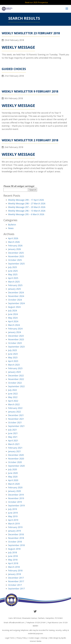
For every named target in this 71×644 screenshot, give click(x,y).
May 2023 (13, 357)
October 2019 (15, 502)
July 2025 (12, 267)
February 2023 (15, 368)
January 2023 (14, 372)
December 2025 (16, 253)
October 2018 (15, 542)
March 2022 (14, 404)
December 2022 (16, 376)
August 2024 (14, 307)
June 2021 (13, 433)
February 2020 (15, 487)
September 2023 (16, 347)
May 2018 (13, 560)
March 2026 (14, 242)
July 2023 (12, 350)
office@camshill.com (16, 623)
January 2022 (14, 412)
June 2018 (13, 556)
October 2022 (15, 383)
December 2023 (16, 336)
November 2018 (16, 538)
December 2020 (16, 455)
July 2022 (12, 390)
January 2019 (14, 531)
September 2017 (16, 589)
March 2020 (14, 484)
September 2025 (16, 264)
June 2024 (13, 314)
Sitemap (44, 638)
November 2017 (16, 581)
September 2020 (16, 466)
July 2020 (12, 469)
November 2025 (16, 256)
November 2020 (16, 459)
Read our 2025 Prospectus (36, 2)
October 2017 (15, 585)
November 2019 (16, 498)
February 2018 (15, 571)
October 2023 (15, 343)
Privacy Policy (22, 638)
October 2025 (15, 260)
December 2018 (16, 534)
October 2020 (15, 462)
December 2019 (16, 495)
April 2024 (13, 321)
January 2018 (14, 574)
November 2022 (16, 379)
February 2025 (15, 285)
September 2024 (16, 303)
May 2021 (13, 437)
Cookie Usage (34, 638)
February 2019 (15, 527)
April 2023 (13, 361)
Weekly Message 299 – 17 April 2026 (26, 200)
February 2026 (15, 246)
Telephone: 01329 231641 (36, 623)
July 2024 (12, 311)
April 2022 (13, 401)
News (11, 228)
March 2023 (14, 365)
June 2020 (13, 473)
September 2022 (16, 386)
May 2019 (13, 516)
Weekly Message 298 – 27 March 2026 (27, 203)
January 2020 (14, 491)
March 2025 (14, 282)
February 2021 (15, 448)
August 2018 (14, 549)
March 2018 (14, 567)
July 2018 (12, 552)
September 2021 (16, 426)
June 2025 (13, 271)
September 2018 (16, 545)
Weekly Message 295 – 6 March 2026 (26, 214)
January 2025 (14, 289)
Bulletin (12, 225)
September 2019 (16, 506)
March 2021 (14, 444)
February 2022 (15, 408)
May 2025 (13, 274)
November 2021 (16, 419)
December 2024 (16, 292)
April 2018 (13, 563)
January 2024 (14, 332)
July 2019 (12, 509)
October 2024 (15, 300)
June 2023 (13, 354)
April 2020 (13, 480)
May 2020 (13, 477)
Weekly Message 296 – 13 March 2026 (27, 211)
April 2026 (13, 238)
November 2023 (16, 339)
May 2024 (13, 318)
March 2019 (14, 524)
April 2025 (13, 278)
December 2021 (16, 415)
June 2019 (13, 513)
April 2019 (13, 520)
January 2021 (14, 451)
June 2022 (13, 394)
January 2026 (14, 249)
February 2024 (15, 329)
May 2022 (13, 397)
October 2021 (15, 422)
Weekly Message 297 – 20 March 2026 (27, 207)
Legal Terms (10, 638)
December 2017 (16, 578)
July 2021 (12, 430)
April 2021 (13, 441)
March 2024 (14, 325)
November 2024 (16, 296)
